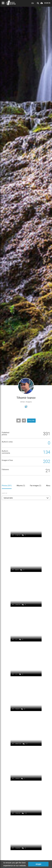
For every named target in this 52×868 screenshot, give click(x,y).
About (48, 486)
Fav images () (36, 486)
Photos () (7, 486)
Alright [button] (38, 864)
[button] (26, 498)
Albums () (21, 486)
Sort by (5, 493)
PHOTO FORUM (11, 3)
